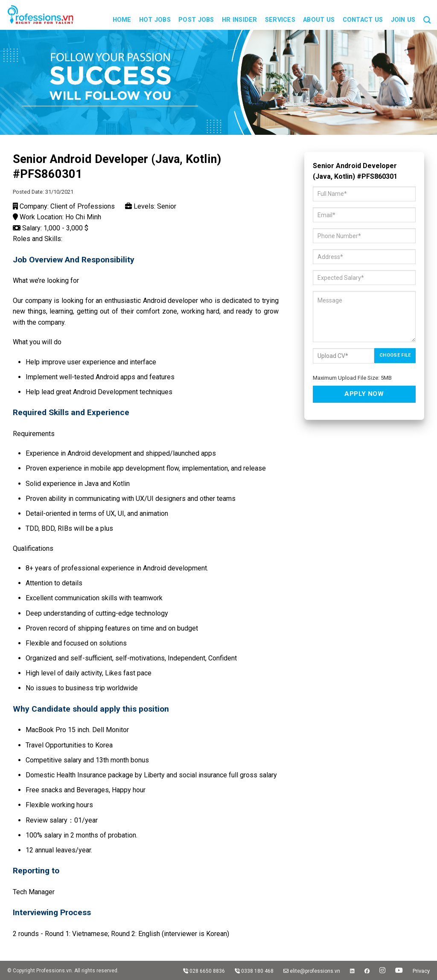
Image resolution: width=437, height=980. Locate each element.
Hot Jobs (155, 20)
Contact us (363, 20)
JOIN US (403, 20)
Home (122, 20)
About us (319, 20)
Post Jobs (196, 20)
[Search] (427, 15)
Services (280, 20)
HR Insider (240, 20)
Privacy (421, 971)
